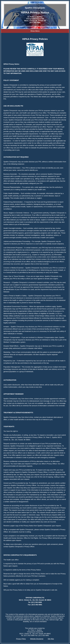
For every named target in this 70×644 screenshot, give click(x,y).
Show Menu (35, 31)
